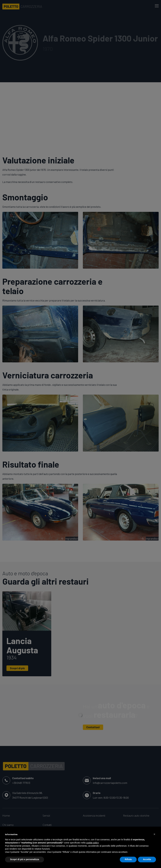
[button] (154, 834)
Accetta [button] (147, 859)
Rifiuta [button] (128, 859)
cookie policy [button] (92, 843)
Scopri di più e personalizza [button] (25, 859)
